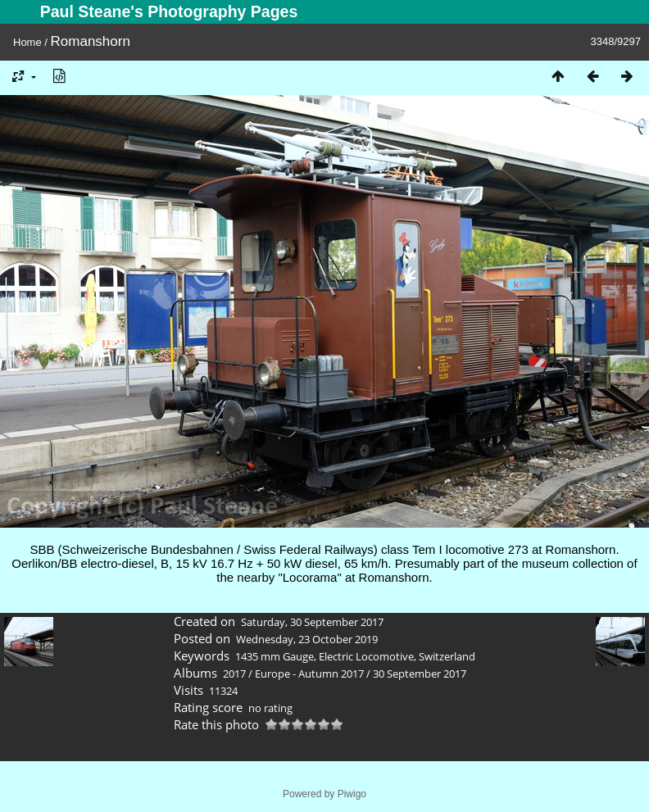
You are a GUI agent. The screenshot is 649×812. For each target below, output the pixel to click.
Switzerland (447, 656)
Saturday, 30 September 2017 (312, 622)
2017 (234, 674)
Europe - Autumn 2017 (309, 674)
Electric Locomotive (366, 656)
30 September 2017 (420, 674)
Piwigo (352, 794)
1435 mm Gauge (275, 656)
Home (27, 42)
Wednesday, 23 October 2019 (307, 639)
